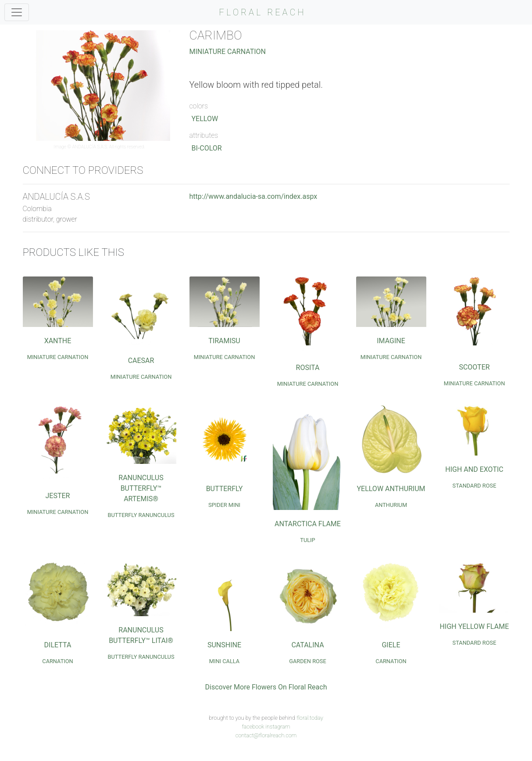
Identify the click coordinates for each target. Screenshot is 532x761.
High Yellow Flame (475, 626)
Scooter (474, 367)
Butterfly (225, 489)
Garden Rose (308, 661)
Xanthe (58, 341)
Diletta (58, 645)
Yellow (205, 119)
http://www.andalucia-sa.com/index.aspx (254, 196)
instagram (278, 727)
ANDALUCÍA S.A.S (89, 147)
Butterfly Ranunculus (141, 515)
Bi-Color (207, 148)
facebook (253, 727)
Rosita (308, 368)
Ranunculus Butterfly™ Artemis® (141, 488)
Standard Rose (475, 486)
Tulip (307, 540)
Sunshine (224, 645)
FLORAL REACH (263, 12)
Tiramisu (224, 341)
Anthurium (391, 505)
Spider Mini (224, 505)
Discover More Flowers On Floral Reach (266, 687)
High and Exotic (474, 469)
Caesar (141, 361)
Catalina (307, 645)
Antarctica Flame (308, 524)
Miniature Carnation (228, 52)
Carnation (57, 661)
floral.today (310, 718)
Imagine (391, 341)
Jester (58, 496)
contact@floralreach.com (266, 735)
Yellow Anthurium (391, 489)
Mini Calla (224, 661)
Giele (391, 645)
